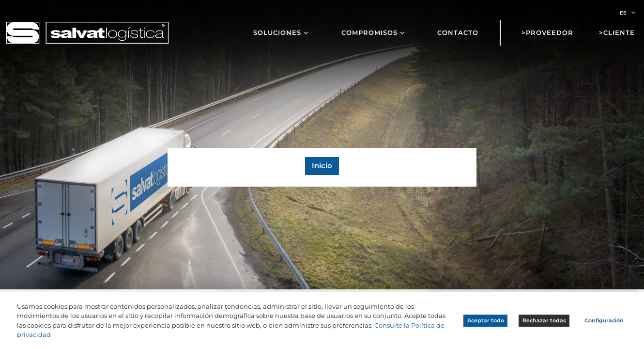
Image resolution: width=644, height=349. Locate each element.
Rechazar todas (544, 320)
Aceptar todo (486, 320)
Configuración (604, 320)
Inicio (322, 166)
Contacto (458, 32)
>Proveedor (547, 32)
